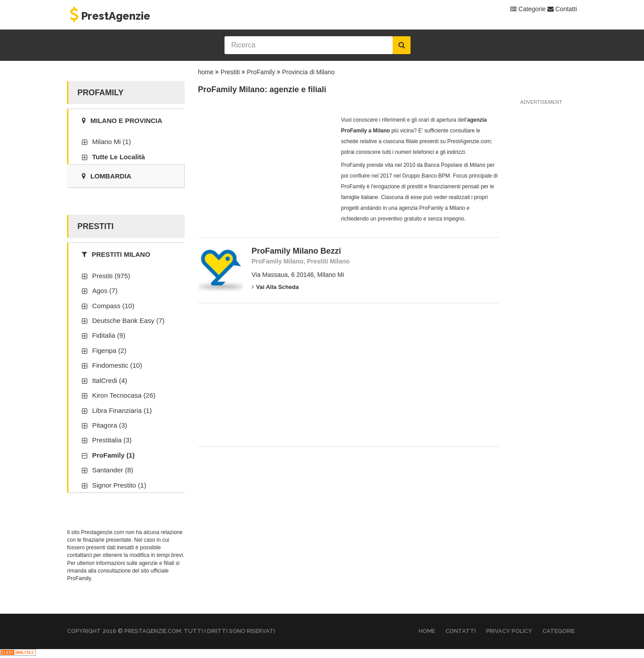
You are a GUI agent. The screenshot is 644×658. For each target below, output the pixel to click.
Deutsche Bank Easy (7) (128, 321)
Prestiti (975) (111, 276)
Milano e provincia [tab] (122, 121)
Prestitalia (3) (112, 440)
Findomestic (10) (117, 365)
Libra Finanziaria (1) (122, 410)
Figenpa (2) (109, 350)
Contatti (562, 9)
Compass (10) (113, 306)
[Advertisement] (265, 170)
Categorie (528, 9)
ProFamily (261, 72)
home (206, 72)
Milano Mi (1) (112, 142)
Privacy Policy (509, 631)
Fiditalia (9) (109, 335)
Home (427, 631)
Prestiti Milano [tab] (116, 254)
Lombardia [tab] (107, 176)
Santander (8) (113, 470)
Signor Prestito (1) (119, 485)
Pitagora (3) (110, 425)
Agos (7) (105, 291)
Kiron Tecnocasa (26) (124, 395)
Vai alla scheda (275, 287)
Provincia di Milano (309, 72)
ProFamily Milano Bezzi (297, 251)
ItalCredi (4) (110, 380)
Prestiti (230, 72)
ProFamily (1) (113, 455)
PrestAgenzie (109, 16)
